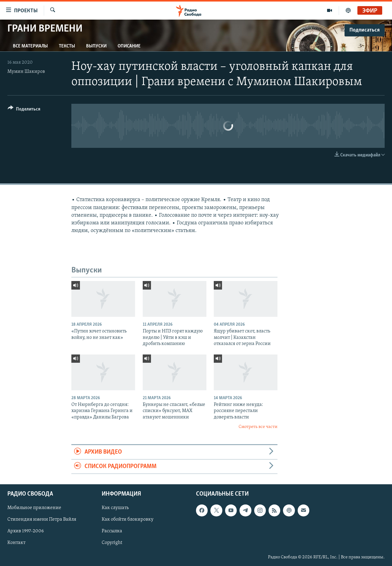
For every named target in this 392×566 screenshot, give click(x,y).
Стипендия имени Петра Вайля (42, 520)
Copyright (112, 543)
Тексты (67, 46)
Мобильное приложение (34, 508)
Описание (129, 46)
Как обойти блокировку (128, 520)
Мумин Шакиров (26, 72)
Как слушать (115, 508)
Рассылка (112, 531)
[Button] (24, 110)
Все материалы (30, 46)
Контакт (16, 543)
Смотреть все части (258, 427)
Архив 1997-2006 (26, 531)
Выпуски (96, 46)
